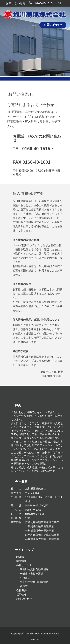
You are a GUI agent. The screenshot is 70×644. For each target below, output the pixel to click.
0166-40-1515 (44, 3)
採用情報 (21, 595)
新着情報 (21, 561)
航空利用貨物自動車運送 (34, 582)
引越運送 (25, 578)
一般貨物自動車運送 (32, 574)
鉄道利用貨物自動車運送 (34, 569)
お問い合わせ (53, 25)
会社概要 (21, 590)
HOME (20, 557)
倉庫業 (24, 586)
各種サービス (24, 565)
